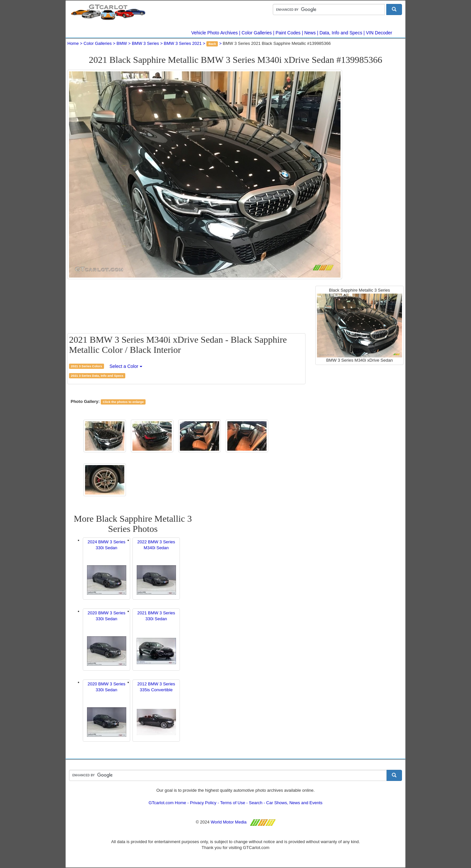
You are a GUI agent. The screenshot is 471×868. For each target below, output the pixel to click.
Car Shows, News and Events (294, 803)
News (310, 33)
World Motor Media (229, 822)
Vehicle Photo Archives (215, 33)
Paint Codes (288, 33)
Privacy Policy (203, 803)
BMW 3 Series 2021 (183, 43)
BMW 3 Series (145, 43)
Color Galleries (257, 33)
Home (73, 43)
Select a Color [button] (126, 366)
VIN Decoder (379, 33)
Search (256, 803)
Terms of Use (233, 803)
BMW (122, 43)
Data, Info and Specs (341, 33)
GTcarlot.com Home (167, 803)
